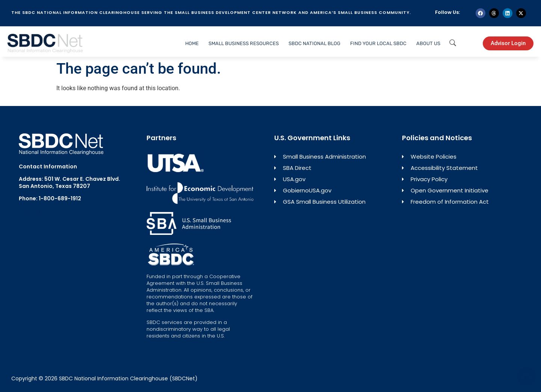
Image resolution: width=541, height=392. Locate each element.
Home (192, 43)
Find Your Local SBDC (378, 43)
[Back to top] (526, 376)
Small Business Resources (244, 43)
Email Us (30, 211)
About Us (428, 43)
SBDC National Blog (314, 43)
